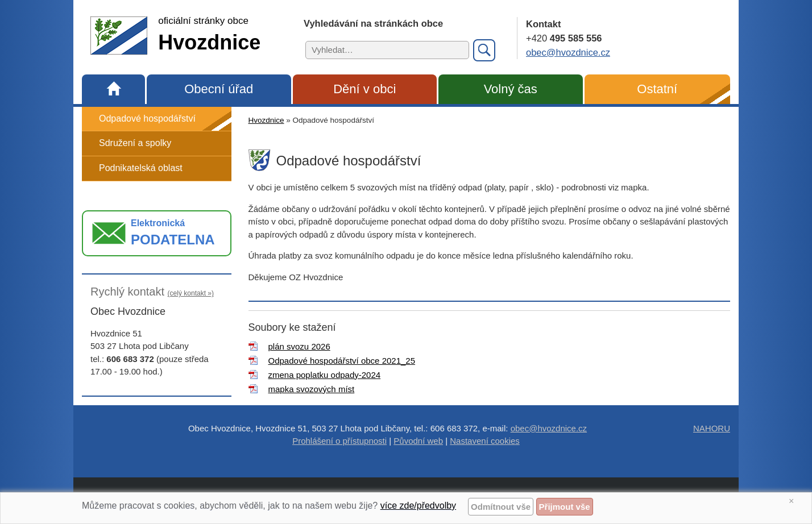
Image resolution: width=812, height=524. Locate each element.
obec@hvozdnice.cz (568, 52)
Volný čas (511, 89)
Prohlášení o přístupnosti (339, 441)
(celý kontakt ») (191, 293)
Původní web (418, 441)
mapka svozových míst (312, 389)
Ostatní (657, 89)
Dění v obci (364, 89)
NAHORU (712, 428)
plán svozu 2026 (299, 346)
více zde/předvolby (418, 506)
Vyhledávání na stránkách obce (373, 23)
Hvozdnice (266, 120)
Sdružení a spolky (135, 143)
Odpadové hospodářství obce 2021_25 (342, 361)
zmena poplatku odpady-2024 (325, 375)
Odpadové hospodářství (147, 118)
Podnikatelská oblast (141, 168)
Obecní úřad (219, 89)
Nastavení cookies (485, 441)
